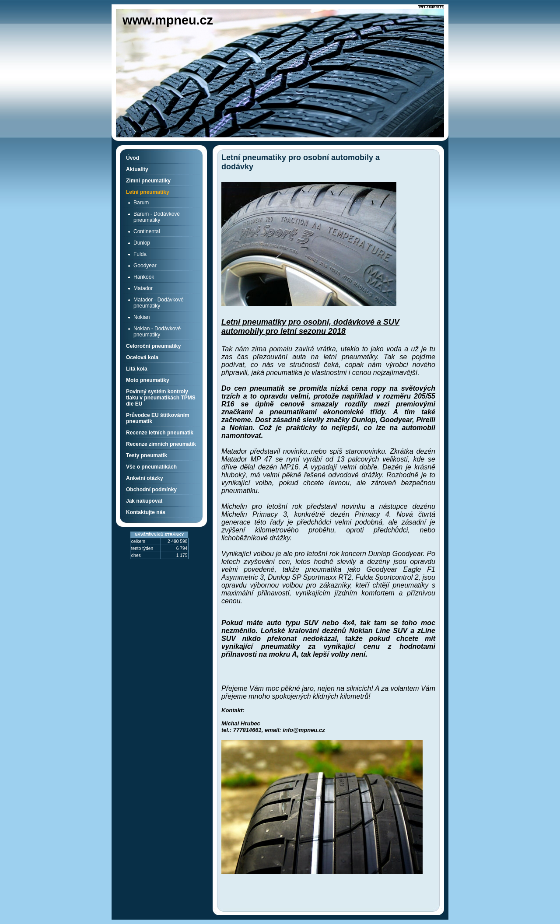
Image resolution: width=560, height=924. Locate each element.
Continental (147, 231)
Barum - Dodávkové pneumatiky (157, 217)
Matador (143, 288)
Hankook (144, 277)
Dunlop (142, 243)
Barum (141, 203)
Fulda (140, 254)
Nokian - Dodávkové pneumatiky (157, 332)
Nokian (142, 317)
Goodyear (145, 266)
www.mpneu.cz (168, 20)
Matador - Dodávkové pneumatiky (159, 303)
